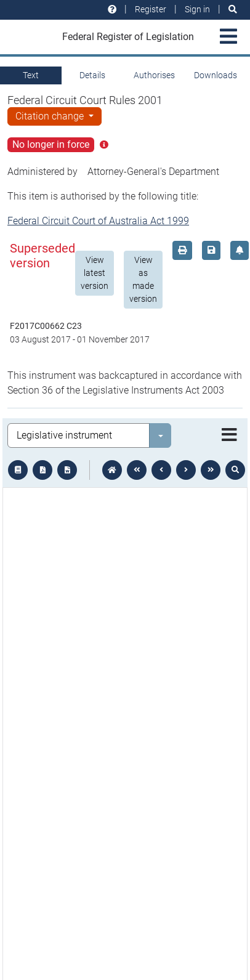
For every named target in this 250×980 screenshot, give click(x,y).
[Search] (233, 10)
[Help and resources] (112, 10)
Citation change (51, 116)
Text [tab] (31, 75)
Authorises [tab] (154, 75)
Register (151, 9)
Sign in (197, 9)
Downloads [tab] (216, 75)
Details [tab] (92, 75)
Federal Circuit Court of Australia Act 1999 (98, 221)
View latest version (95, 273)
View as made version (143, 279)
